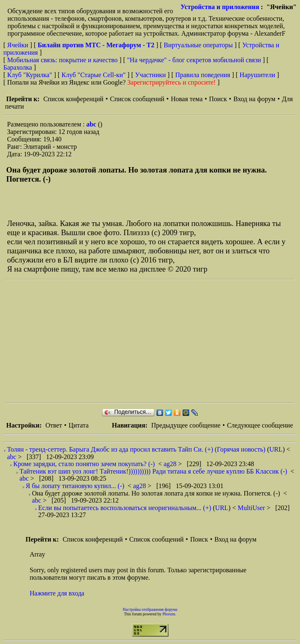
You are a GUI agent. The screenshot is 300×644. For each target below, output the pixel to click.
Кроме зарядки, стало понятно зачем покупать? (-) (84, 464)
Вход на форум (254, 99)
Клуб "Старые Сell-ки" (94, 75)
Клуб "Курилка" (29, 75)
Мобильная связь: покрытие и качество (62, 60)
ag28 (171, 464)
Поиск (218, 99)
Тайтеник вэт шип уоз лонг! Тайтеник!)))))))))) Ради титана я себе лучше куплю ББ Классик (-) (153, 471)
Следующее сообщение (260, 425)
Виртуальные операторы (198, 45)
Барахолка (18, 67)
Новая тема (187, 99)
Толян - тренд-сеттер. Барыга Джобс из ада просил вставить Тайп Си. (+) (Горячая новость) (136, 449)
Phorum (168, 614)
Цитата (78, 425)
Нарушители (257, 75)
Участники (151, 75)
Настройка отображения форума (150, 609)
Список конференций (73, 99)
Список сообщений (137, 99)
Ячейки (18, 45)
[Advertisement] (152, 341)
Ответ (54, 425)
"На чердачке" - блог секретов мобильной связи (194, 60)
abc (92, 124)
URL (276, 449)
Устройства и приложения (220, 7)
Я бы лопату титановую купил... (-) (75, 486)
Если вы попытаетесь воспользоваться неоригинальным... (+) (125, 508)
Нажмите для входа (57, 593)
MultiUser (252, 508)
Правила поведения (203, 75)
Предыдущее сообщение (186, 425)
